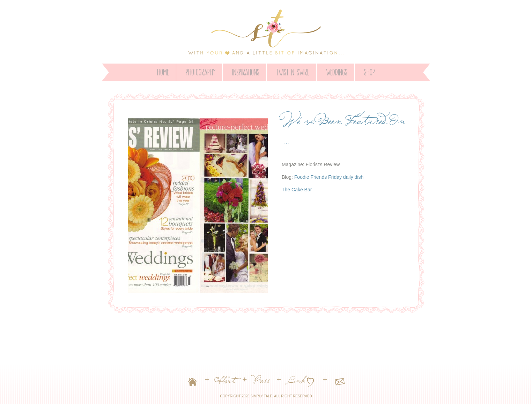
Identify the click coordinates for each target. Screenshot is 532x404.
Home (163, 71)
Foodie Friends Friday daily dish (329, 177)
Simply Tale (261, 396)
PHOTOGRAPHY (201, 71)
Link (297, 383)
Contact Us (340, 383)
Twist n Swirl (293, 71)
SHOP (370, 71)
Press (262, 383)
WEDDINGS (337, 71)
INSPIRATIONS (246, 71)
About (226, 383)
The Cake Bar (297, 190)
